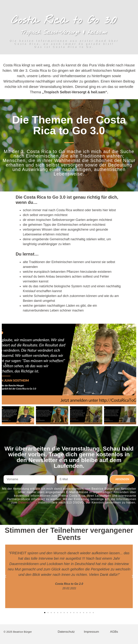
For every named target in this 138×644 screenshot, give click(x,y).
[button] (5, 364)
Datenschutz (27, 503)
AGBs (114, 632)
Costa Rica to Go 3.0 (64, 21)
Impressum (91, 632)
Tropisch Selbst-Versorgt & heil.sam (64, 32)
